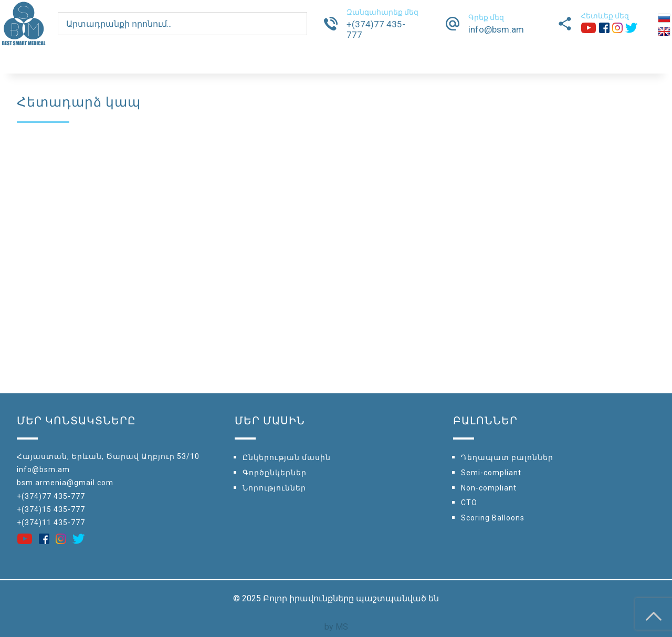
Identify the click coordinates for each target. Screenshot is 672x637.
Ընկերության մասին (287, 457)
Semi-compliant (491, 473)
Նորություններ (274, 488)
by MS (336, 627)
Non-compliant (489, 488)
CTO (469, 503)
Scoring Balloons (493, 518)
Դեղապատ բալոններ (507, 457)
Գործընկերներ (275, 473)
